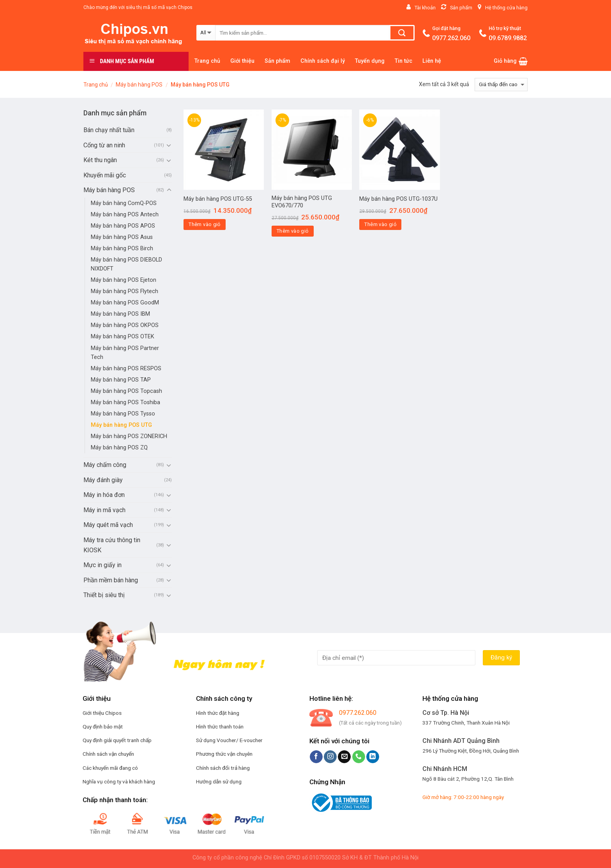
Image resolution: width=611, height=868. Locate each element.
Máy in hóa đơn (104, 495)
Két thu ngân (100, 160)
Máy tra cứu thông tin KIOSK (112, 545)
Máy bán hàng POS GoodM (125, 303)
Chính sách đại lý (323, 61)
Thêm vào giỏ (205, 224)
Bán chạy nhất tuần (109, 130)
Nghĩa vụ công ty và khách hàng (119, 781)
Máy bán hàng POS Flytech (124, 291)
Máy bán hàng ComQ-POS (124, 203)
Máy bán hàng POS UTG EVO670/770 (302, 202)
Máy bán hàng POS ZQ (119, 448)
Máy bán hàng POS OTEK (123, 337)
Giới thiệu (242, 61)
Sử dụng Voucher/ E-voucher (229, 740)
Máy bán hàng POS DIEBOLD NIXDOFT (126, 264)
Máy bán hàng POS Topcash (126, 391)
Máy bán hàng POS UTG (121, 425)
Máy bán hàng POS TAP (121, 380)
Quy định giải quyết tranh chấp (117, 740)
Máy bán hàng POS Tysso (123, 414)
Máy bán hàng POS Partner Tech (125, 353)
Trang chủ (207, 61)
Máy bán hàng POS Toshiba (125, 402)
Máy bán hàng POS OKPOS (125, 325)
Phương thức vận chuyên (224, 754)
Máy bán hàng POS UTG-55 (218, 199)
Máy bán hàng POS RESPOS (126, 369)
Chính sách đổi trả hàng (223, 768)
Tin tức (404, 61)
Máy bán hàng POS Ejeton (124, 280)
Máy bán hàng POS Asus (122, 237)
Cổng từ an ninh (104, 145)
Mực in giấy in (102, 565)
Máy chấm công (105, 465)
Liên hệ (432, 61)
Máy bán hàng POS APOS (123, 226)
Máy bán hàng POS (139, 85)
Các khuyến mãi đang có (110, 768)
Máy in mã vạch (104, 510)
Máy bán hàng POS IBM (120, 314)
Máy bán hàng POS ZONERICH (129, 436)
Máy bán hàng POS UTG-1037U (398, 199)
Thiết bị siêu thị (104, 595)
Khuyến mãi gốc (105, 175)
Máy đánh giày (103, 480)
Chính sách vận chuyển (108, 754)
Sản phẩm (277, 61)
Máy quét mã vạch (108, 525)
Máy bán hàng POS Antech (125, 215)
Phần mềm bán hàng (111, 580)
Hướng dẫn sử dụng (219, 781)
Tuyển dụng (370, 61)
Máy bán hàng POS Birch (122, 248)
